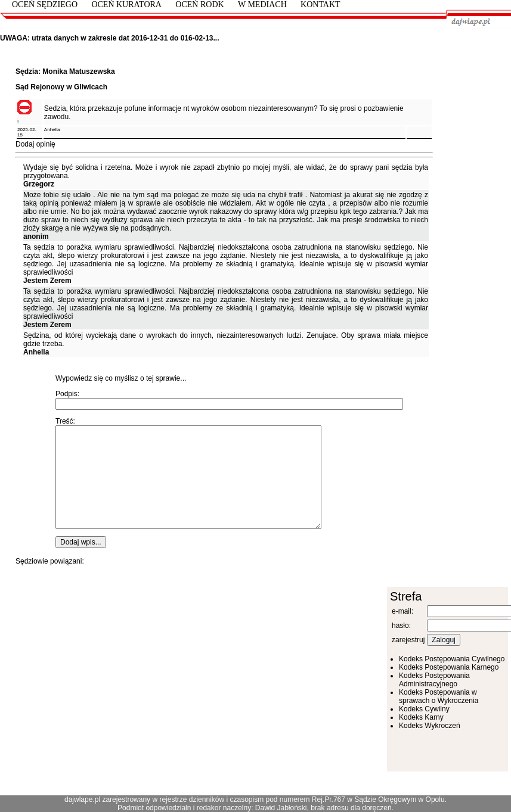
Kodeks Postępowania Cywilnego (452, 659)
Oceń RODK (199, 4)
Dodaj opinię (35, 144)
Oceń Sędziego (45, 4)
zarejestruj (408, 640)
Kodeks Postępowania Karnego (449, 667)
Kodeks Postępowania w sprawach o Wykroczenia (439, 696)
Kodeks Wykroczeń (430, 726)
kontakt (320, 4)
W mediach (262, 4)
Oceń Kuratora (126, 4)
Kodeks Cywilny (424, 709)
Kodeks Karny (421, 717)
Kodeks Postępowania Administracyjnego (434, 680)
